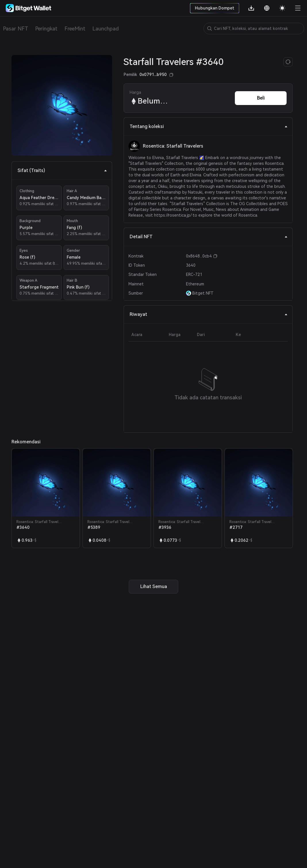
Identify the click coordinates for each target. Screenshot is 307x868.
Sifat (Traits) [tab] (62, 170)
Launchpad (105, 29)
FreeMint (75, 29)
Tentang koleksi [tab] (209, 126)
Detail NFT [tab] (209, 237)
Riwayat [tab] (209, 314)
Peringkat (46, 29)
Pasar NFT (16, 29)
